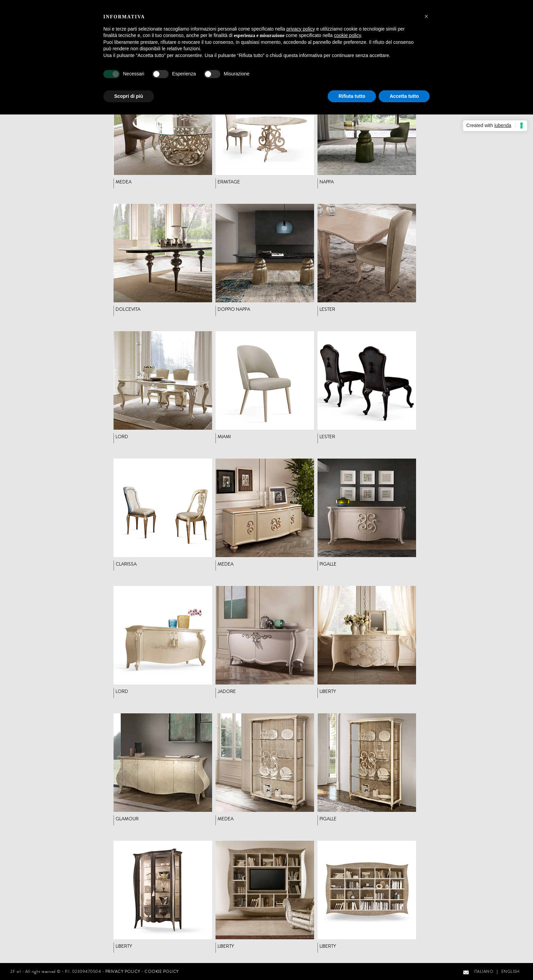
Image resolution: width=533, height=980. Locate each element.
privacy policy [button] (301, 29)
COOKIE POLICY (162, 972)
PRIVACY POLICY (123, 972)
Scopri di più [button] (129, 96)
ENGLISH (511, 972)
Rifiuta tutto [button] (352, 96)
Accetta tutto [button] (404, 96)
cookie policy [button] (348, 35)
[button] (426, 16)
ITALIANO (484, 972)
